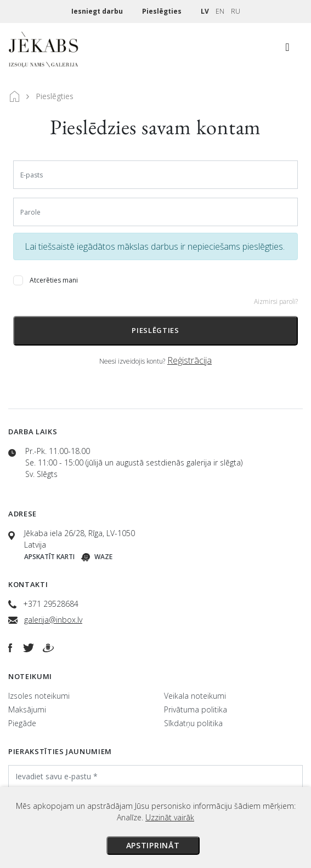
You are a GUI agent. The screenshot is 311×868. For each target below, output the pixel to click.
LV (205, 11)
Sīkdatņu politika (193, 723)
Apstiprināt (153, 845)
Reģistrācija (190, 360)
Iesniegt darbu (98, 11)
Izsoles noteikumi (39, 696)
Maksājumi (27, 709)
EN (220, 11)
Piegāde (22, 723)
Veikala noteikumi (195, 696)
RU (236, 11)
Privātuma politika (196, 709)
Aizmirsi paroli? (276, 301)
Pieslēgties (163, 11)
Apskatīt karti (49, 557)
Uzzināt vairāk (170, 817)
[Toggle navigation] (287, 50)
